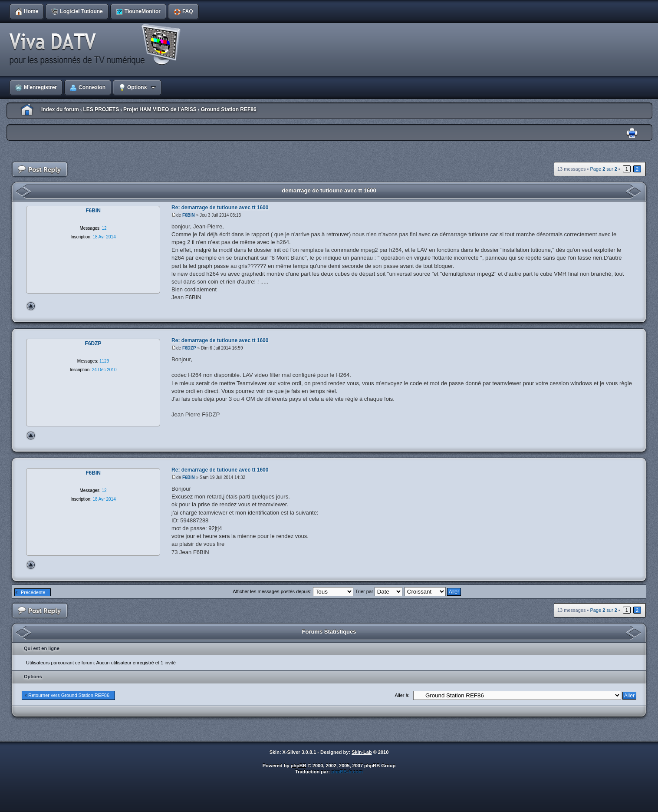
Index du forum (60, 109)
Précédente (33, 592)
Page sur (603, 169)
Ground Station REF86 (229, 109)
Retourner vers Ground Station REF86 (69, 695)
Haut (31, 306)
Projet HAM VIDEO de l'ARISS (160, 109)
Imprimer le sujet (632, 133)
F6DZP (189, 348)
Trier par (379, 591)
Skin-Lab (362, 752)
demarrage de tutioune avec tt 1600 (329, 190)
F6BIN (189, 215)
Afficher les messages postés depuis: (293, 591)
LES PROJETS (101, 109)
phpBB (299, 766)
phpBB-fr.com (347, 772)
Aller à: (402, 695)
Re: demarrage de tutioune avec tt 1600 (220, 208)
